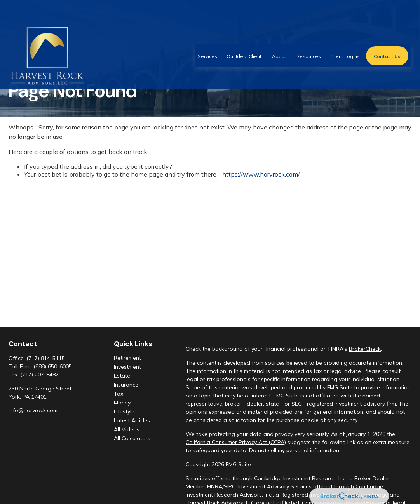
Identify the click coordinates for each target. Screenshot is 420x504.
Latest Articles (132, 420)
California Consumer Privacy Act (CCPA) (236, 442)
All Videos (127, 429)
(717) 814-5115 (46, 358)
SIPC (230, 486)
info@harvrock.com (33, 410)
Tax (119, 394)
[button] (207, 34)
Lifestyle (124, 411)
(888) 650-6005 (53, 366)
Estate (122, 376)
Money (122, 402)
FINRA (215, 486)
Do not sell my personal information (294, 450)
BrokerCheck (365, 349)
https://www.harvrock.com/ (261, 174)
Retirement (127, 358)
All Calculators (132, 438)
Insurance (126, 385)
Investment (127, 367)
